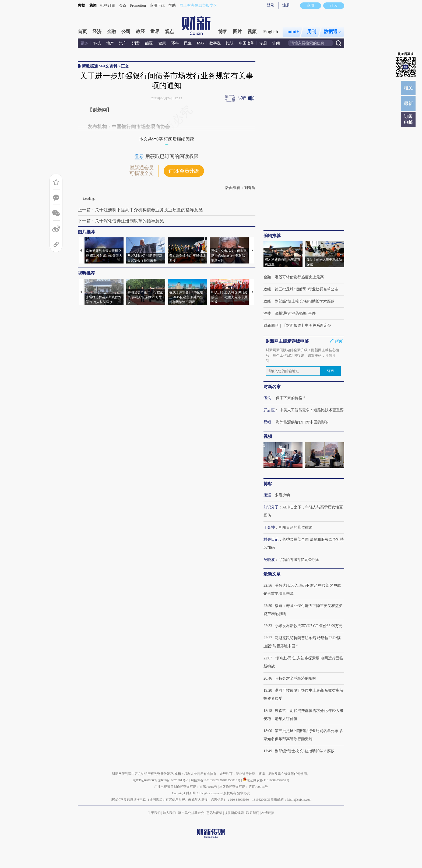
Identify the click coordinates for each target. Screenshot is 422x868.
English (271, 32)
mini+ (293, 32)
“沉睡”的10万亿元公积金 (299, 560)
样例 (338, 341)
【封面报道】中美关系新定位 (307, 326)
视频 (252, 32)
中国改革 (247, 43)
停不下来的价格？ (291, 398)
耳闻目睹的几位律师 (296, 527)
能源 (149, 43)
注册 (286, 5)
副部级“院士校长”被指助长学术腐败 (305, 301)
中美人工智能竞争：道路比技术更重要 (312, 410)
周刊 (312, 32)
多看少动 (282, 495)
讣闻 (276, 43)
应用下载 (157, 6)
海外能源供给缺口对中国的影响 (302, 422)
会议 (123, 6)
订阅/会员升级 (184, 171)
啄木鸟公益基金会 (191, 813)
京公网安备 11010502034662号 (266, 780)
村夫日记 (271, 540)
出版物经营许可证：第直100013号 (244, 787)
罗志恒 (269, 410)
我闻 (93, 6)
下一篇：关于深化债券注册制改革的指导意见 (121, 221)
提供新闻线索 (234, 813)
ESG (201, 43)
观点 (170, 32)
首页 (82, 32)
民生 (188, 43)
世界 (155, 32)
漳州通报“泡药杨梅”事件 (295, 313)
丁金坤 (269, 527)
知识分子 (271, 507)
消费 (136, 43)
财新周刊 (271, 326)
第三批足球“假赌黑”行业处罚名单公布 (307, 289)
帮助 (172, 6)
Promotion (138, 6)
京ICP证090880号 (145, 780)
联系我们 (253, 813)
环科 (175, 43)
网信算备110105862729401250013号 (216, 780)
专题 (263, 43)
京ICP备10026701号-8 (174, 780)
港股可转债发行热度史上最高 (299, 277)
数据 (82, 6)
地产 (110, 43)
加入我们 (169, 813)
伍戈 (267, 398)
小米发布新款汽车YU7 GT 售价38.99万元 (309, 626)
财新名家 (272, 387)
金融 (111, 32)
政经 (140, 32)
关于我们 (154, 813)
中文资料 (109, 66)
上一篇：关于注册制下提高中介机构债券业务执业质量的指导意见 (140, 210)
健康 (162, 43)
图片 (237, 32)
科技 (97, 43)
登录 (270, 5)
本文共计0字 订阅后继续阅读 (167, 139)
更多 (84, 43)
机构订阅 (108, 6)
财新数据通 (88, 66)
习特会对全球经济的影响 (296, 678)
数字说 (215, 43)
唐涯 (267, 495)
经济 (97, 32)
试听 (242, 98)
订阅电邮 (408, 119)
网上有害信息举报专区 (198, 6)
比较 (230, 43)
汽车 (123, 43)
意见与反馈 (214, 813)
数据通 (332, 32)
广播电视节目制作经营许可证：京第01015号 (186, 787)
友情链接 (268, 813)
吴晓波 (269, 560)
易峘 (267, 422)
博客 (223, 32)
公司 (126, 32)
